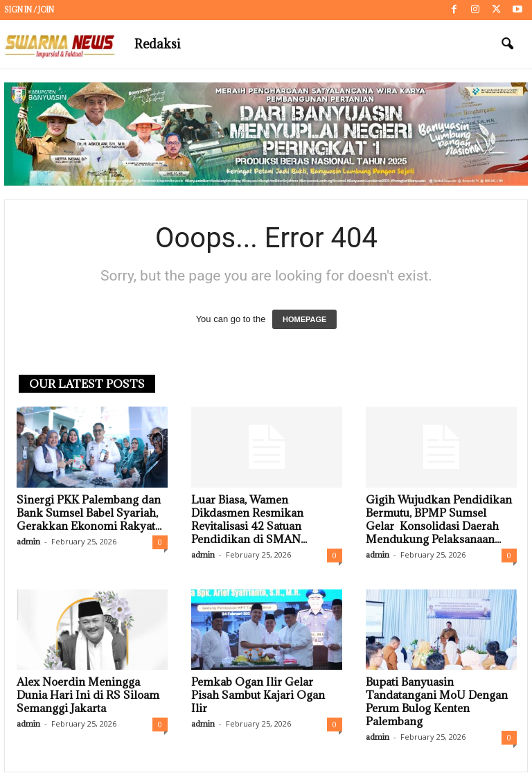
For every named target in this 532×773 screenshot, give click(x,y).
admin (28, 542)
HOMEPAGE (304, 320)
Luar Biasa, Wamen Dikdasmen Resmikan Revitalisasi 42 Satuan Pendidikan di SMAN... (249, 520)
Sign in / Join (29, 10)
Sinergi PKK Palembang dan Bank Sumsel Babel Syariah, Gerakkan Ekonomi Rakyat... (89, 513)
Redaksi (157, 44)
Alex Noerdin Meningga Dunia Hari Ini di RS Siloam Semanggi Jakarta (88, 695)
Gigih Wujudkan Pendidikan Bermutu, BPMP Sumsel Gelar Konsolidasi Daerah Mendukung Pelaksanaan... (439, 520)
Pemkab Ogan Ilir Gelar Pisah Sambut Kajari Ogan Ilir (258, 695)
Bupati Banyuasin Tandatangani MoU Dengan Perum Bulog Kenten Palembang (437, 702)
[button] (507, 44)
